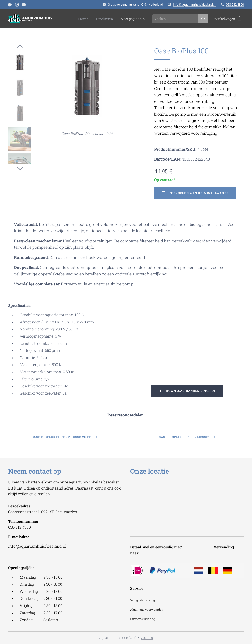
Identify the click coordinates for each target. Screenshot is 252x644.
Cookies (147, 638)
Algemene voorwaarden (147, 610)
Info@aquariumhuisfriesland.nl (194, 4)
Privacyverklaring (143, 619)
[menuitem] (87, 19)
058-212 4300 (235, 4)
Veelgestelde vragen (144, 600)
